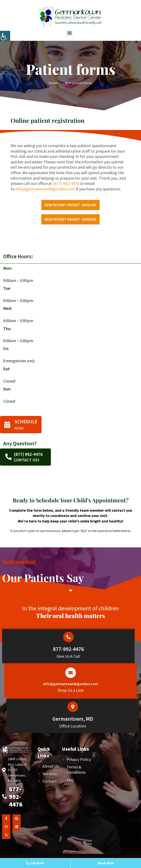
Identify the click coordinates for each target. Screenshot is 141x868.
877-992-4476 (68, 649)
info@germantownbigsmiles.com (45, 189)
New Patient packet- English (70, 205)
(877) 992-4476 (66, 183)
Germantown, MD (73, 719)
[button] (69, 33)
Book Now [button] (106, 863)
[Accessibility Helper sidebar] (5, 36)
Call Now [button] (35, 863)
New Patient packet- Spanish (70, 219)
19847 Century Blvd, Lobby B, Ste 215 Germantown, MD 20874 (17, 770)
